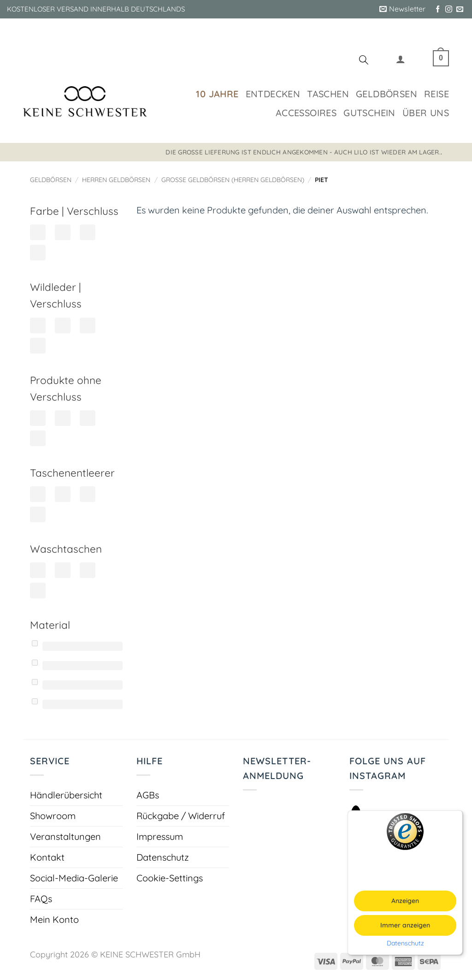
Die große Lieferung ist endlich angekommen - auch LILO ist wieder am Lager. (303, 152)
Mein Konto (54, 919)
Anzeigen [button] (405, 901)
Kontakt (47, 857)
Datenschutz (163, 857)
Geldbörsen (386, 94)
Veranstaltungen (65, 836)
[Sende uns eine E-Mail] (460, 9)
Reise (437, 94)
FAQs (41, 899)
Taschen (328, 94)
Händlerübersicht (66, 795)
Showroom (53, 816)
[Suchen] (364, 61)
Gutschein (369, 113)
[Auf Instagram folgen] (449, 9)
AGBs (148, 795)
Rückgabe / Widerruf (181, 816)
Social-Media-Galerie (74, 878)
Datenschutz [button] (405, 943)
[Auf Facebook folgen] (438, 9)
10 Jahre (217, 94)
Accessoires (306, 113)
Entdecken (273, 94)
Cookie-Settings (170, 878)
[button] (402, 9)
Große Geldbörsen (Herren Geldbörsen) (233, 180)
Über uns (426, 113)
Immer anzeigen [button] (405, 925)
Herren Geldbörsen (116, 180)
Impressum (160, 836)
